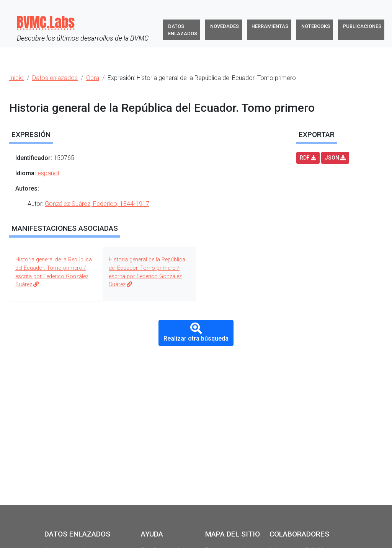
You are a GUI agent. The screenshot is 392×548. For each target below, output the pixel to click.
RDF (308, 158)
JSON (335, 158)
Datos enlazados (183, 30)
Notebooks (316, 26)
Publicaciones (362, 26)
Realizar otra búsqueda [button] (196, 332)
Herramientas (270, 26)
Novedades (225, 26)
